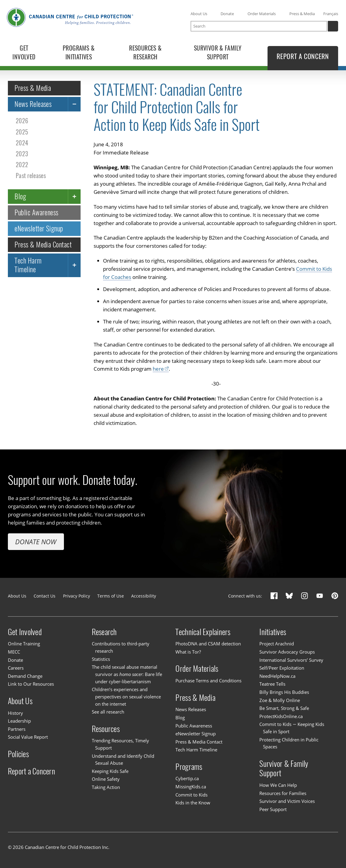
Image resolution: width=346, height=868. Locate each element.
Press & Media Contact (43, 244)
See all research (108, 712)
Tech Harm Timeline (28, 265)
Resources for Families (283, 793)
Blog (20, 196)
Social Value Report (28, 737)
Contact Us (45, 596)
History (15, 713)
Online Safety (106, 779)
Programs (189, 767)
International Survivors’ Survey (291, 660)
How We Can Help (278, 785)
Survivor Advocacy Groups (287, 652)
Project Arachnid (277, 644)
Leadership (19, 721)
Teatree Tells (272, 684)
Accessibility (144, 596)
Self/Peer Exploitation (282, 668)
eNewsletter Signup (39, 228)
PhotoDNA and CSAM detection (208, 644)
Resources (106, 729)
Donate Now (36, 541)
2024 (22, 142)
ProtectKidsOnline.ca (281, 716)
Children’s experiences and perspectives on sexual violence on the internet (126, 696)
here (158, 369)
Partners (17, 729)
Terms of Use (111, 596)
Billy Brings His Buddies (284, 692)
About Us (199, 14)
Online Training (24, 644)
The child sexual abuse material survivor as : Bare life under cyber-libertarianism (127, 674)
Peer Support (273, 809)
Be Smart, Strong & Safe (284, 708)
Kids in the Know (193, 803)
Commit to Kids (191, 795)
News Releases (33, 104)
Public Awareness (36, 212)
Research (104, 632)
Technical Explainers (203, 632)
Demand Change (25, 676)
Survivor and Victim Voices (287, 801)
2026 (22, 121)
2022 (22, 164)
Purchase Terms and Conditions (208, 681)
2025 (22, 132)
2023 (22, 153)
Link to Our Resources (31, 684)
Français (331, 14)
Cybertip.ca (187, 779)
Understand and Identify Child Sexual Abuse (123, 760)
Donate (227, 14)
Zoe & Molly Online (280, 700)
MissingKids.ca (191, 787)
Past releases (31, 175)
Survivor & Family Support (284, 768)
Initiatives (273, 632)
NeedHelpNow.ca (277, 676)
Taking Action (106, 787)
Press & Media (302, 14)
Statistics (101, 659)
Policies (18, 754)
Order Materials (262, 14)
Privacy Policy (77, 596)
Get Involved (25, 632)
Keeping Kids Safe (110, 771)
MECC (14, 652)
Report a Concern (32, 771)
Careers (16, 668)
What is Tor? (188, 652)
